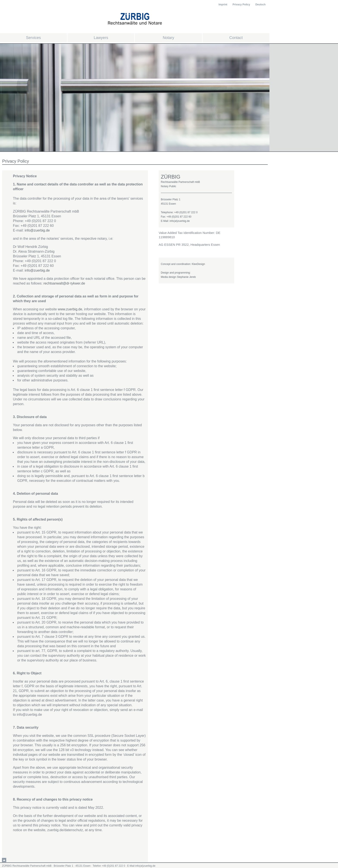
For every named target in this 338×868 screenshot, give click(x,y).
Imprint (223, 5)
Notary (168, 38)
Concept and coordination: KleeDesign (183, 264)
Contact (236, 38)
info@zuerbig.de (37, 230)
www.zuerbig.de (70, 309)
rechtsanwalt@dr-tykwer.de (64, 283)
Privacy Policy (241, 5)
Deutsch (261, 5)
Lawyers (101, 38)
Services (34, 38)
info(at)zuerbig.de (145, 866)
